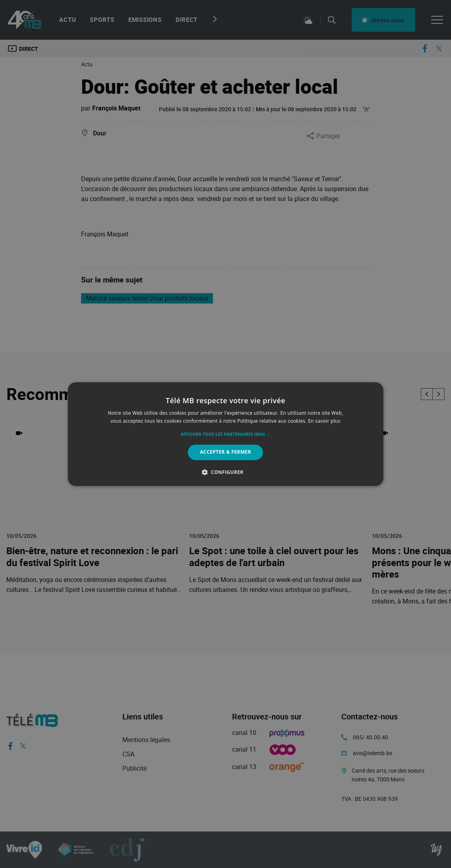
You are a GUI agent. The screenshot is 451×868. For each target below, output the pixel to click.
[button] (226, 435)
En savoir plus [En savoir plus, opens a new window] (324, 421)
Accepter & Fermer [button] (225, 452)
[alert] (225, 434)
